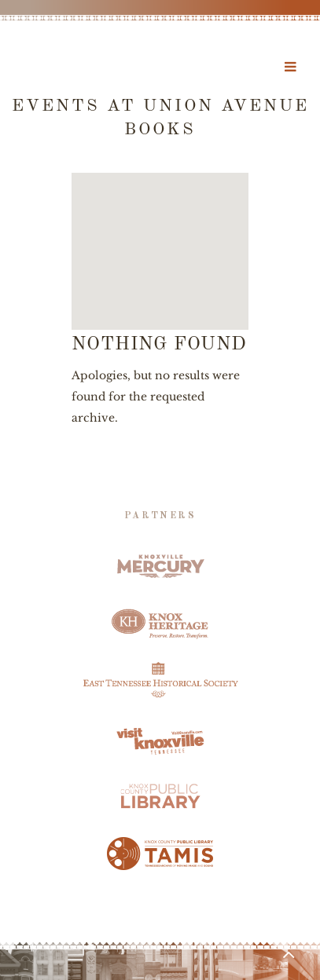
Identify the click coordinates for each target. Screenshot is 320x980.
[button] (160, 237)
